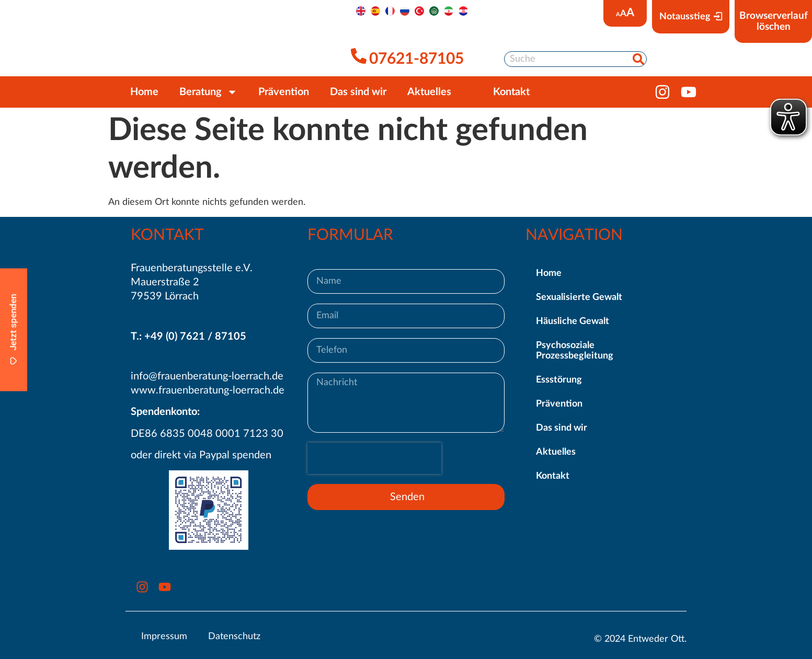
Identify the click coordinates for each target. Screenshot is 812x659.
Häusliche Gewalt (573, 321)
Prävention (284, 92)
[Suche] (638, 59)
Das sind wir (358, 92)
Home (144, 92)
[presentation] (374, 458)
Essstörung (559, 380)
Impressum (164, 637)
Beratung (208, 92)
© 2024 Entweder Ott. (640, 639)
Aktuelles (429, 92)
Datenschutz (234, 637)
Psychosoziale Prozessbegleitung (575, 351)
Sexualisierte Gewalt (579, 297)
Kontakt (553, 476)
